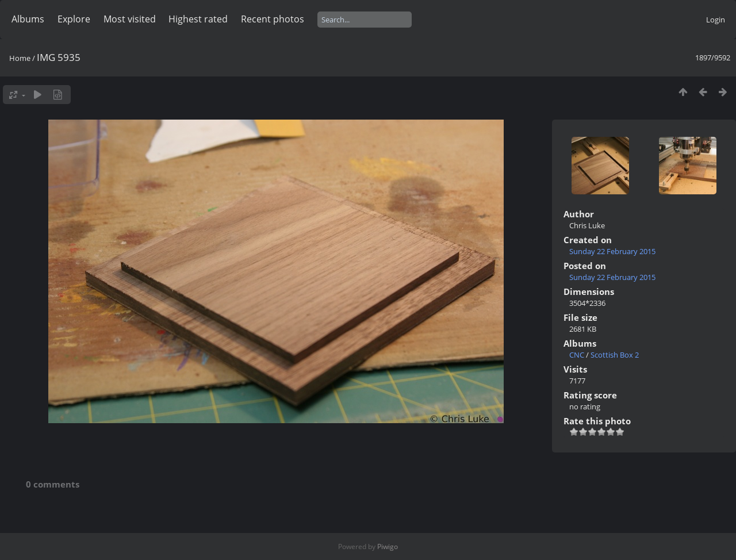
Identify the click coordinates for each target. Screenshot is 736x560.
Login (716, 20)
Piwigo (388, 546)
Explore (74, 19)
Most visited (130, 19)
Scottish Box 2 (615, 355)
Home (20, 58)
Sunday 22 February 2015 (612, 251)
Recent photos (273, 19)
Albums (28, 19)
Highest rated (198, 19)
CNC (577, 355)
